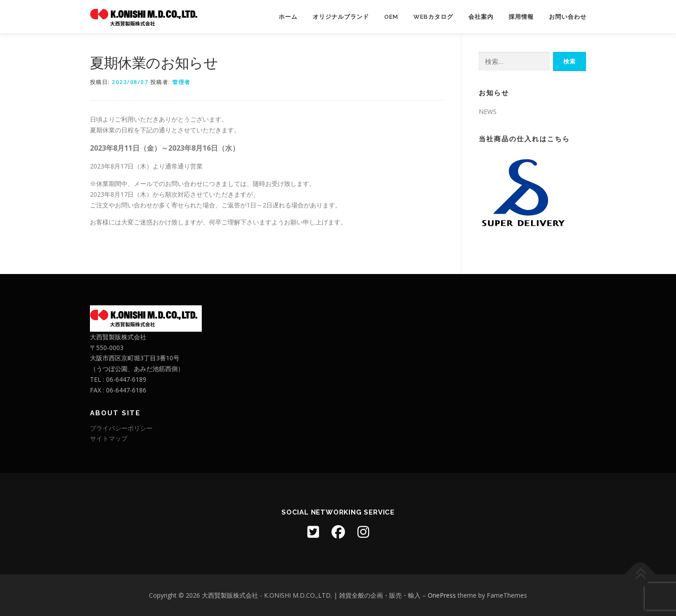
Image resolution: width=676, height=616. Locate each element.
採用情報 (521, 17)
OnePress (442, 595)
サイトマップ (109, 438)
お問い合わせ (568, 17)
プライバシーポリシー (121, 428)
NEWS (488, 112)
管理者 (181, 82)
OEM (391, 17)
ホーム (288, 17)
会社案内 (481, 17)
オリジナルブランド (341, 17)
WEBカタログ (433, 17)
